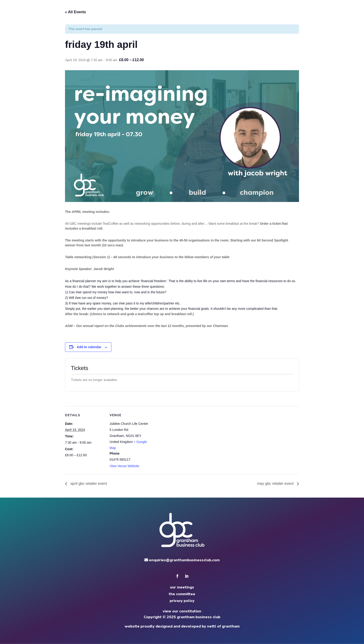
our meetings (182, 587)
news (275, 16)
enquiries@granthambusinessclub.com (182, 560)
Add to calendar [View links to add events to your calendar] (89, 347)
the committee (182, 594)
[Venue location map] (179, 438)
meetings (232, 16)
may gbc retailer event (276, 484)
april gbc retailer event (88, 484)
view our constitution (182, 611)
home (213, 16)
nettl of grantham (223, 626)
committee (255, 16)
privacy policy (182, 601)
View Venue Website (124, 466)
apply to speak (299, 16)
